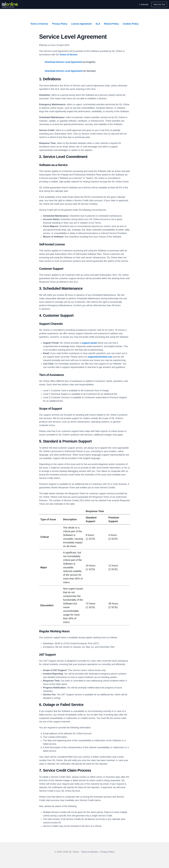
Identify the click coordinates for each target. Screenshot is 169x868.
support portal (89, 343)
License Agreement (81, 24)
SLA (98, 24)
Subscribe (145, 4)
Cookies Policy (131, 24)
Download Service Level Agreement (64, 62)
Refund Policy (111, 24)
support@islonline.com (100, 357)
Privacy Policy (60, 24)
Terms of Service (39, 24)
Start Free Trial (159, 4)
